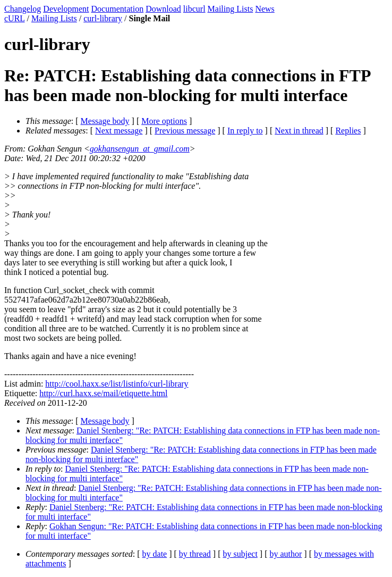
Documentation (118, 9)
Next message (119, 131)
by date (155, 554)
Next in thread (299, 131)
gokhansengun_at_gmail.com (140, 149)
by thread (195, 554)
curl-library (103, 18)
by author (286, 554)
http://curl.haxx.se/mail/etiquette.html (103, 393)
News (265, 9)
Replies (348, 131)
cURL (15, 18)
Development (66, 9)
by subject (240, 554)
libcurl (194, 9)
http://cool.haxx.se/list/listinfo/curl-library (117, 384)
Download (163, 9)
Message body (105, 121)
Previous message (185, 131)
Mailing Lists (231, 9)
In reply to (245, 131)
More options (164, 121)
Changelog (23, 9)
